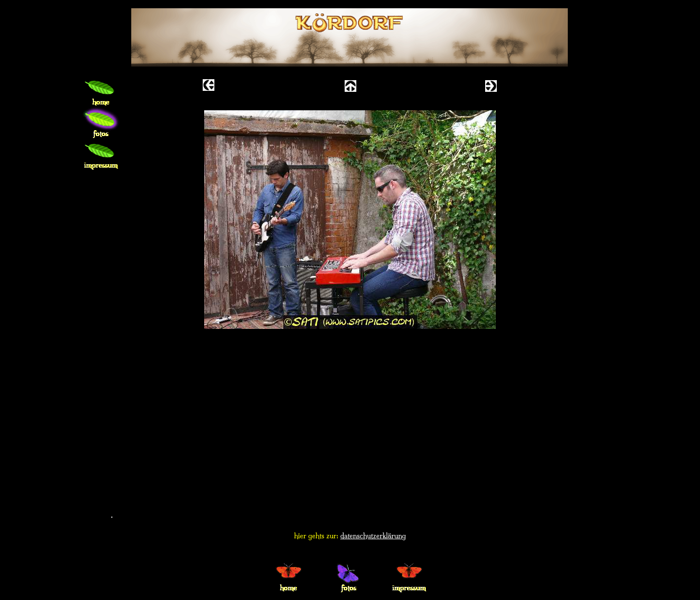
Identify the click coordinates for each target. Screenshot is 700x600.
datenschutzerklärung (373, 536)
